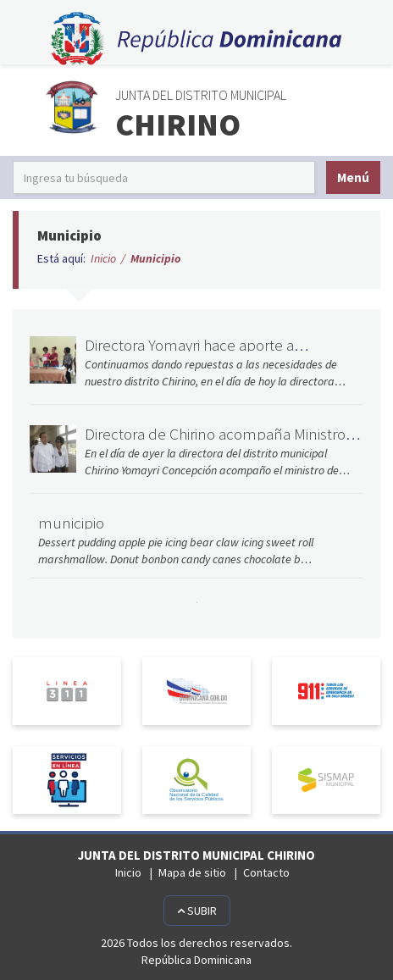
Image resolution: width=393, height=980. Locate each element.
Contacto (266, 872)
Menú (353, 177)
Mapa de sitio (192, 872)
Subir (197, 911)
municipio (71, 523)
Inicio (103, 258)
